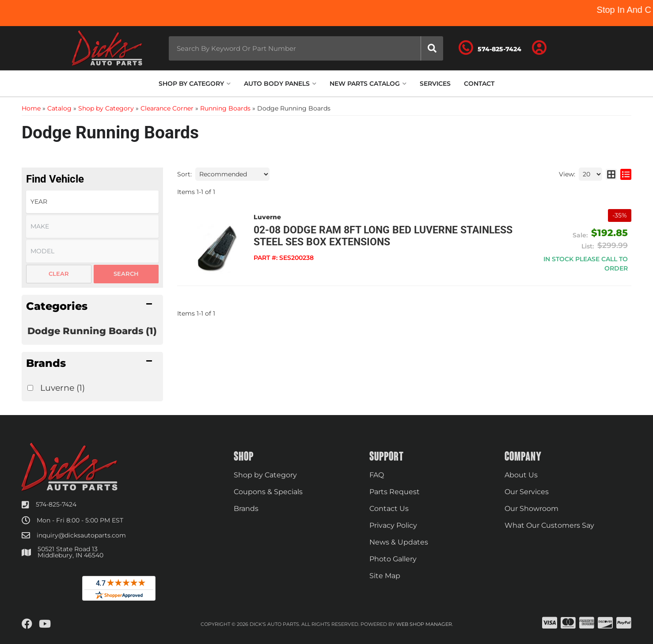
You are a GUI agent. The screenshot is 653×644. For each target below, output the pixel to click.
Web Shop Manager (424, 624)
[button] (306, 48)
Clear (59, 274)
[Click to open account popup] (539, 48)
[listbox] (92, 202)
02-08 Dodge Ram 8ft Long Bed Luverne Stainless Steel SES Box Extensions (383, 236)
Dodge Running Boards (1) (92, 331)
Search (126, 274)
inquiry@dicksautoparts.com (81, 535)
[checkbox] (30, 388)
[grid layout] (611, 174)
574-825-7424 (56, 504)
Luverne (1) (63, 388)
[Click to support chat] (490, 48)
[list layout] (626, 174)
